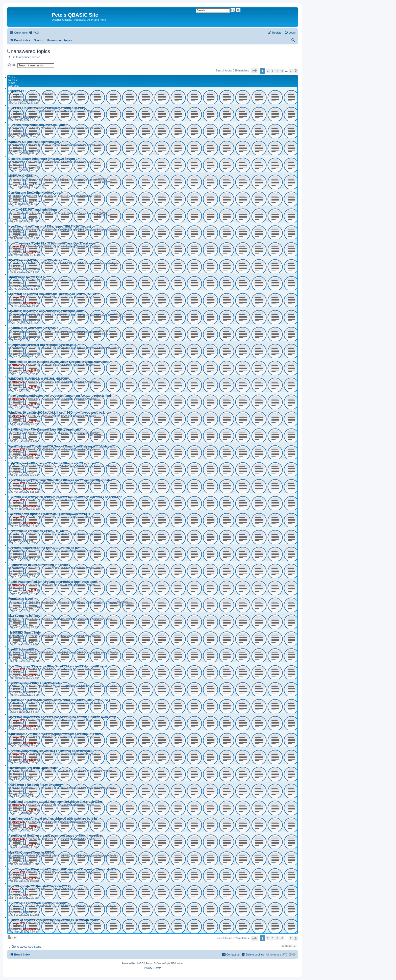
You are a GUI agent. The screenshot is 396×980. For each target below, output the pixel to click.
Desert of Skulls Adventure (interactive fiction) (42, 159)
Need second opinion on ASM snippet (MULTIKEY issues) (50, 227)
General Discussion (74, 94)
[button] (254, 71)
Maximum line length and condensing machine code (46, 311)
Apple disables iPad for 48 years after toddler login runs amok (53, 582)
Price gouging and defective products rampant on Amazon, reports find (60, 396)
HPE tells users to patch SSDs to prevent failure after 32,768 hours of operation (65, 497)
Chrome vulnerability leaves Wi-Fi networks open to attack (50, 751)
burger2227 (18, 247)
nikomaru (17, 653)
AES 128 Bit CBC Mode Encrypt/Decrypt (37, 903)
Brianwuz (17, 906)
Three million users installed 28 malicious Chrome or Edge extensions (59, 362)
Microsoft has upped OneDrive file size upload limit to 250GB (52, 294)
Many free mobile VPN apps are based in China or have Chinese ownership (62, 717)
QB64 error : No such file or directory (35, 785)
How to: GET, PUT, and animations (33, 210)
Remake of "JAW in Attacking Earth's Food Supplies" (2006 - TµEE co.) (59, 700)
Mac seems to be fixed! (25, 616)
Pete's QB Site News (67, 889)
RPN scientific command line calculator (37, 125)
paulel (15, 771)
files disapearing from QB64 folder (33, 768)
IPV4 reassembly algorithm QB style (34, 260)
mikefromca (18, 263)
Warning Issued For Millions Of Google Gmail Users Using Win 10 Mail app (62, 446)
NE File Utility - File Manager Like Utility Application (45, 430)
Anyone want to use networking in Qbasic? (39, 565)
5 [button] (282, 71)
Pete (14, 889)
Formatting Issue (21, 599)
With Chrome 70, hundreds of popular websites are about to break (56, 734)
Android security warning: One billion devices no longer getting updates (60, 480)
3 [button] (273, 71)
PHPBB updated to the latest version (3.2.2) (40, 886)
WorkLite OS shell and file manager (34, 142)
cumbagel (17, 856)
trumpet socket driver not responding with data (42, 345)
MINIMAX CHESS (21, 176)
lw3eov (16, 467)
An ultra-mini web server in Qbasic (33, 328)
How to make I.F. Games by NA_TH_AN (36, 531)
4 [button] (277, 71)
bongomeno (18, 94)
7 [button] (291, 71)
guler (14, 619)
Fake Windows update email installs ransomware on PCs (49, 514)
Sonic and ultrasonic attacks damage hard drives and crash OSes (55, 802)
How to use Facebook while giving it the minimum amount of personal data (62, 869)
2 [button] (268, 71)
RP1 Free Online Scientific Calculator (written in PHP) (47, 108)
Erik (19, 433)
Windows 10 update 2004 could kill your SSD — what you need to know (59, 413)
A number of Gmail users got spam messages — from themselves (56, 836)
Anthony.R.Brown (27, 180)
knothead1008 (25, 603)
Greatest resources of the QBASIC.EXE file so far (44, 548)
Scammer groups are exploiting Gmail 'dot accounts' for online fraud (58, 666)
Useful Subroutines (22, 649)
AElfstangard (19, 686)
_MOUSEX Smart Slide (24, 633)
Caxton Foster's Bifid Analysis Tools (34, 683)
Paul (14, 534)
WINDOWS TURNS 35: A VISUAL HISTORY (39, 379)
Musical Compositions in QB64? (31, 852)
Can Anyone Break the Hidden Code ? (36, 193)
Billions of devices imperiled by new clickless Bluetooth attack (53, 920)
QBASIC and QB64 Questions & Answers (85, 230)
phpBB (139, 963)
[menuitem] (34, 33)
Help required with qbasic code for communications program (52, 463)
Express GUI (17, 91)
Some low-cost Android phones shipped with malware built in (53, 819)
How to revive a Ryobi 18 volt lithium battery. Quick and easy (52, 243)
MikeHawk (23, 213)
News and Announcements (76, 128)
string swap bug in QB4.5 (27, 277)
